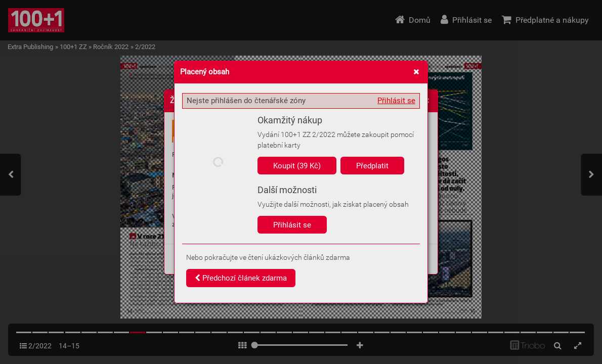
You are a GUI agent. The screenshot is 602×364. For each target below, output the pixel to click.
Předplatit (372, 166)
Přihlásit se (396, 101)
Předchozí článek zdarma (241, 278)
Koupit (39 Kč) (297, 166)
